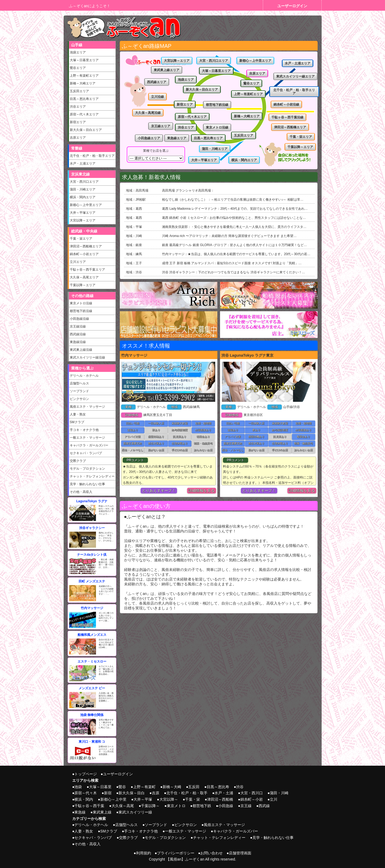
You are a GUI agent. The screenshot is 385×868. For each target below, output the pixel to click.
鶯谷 (122, 787)
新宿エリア (78, 122)
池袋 (78, 787)
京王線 (246, 806)
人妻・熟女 (78, 414)
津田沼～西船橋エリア (86, 246)
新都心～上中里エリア (86, 205)
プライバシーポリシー (176, 853)
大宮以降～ (169, 799)
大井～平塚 (143, 799)
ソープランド (79, 391)
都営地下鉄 (202, 806)
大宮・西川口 (252, 793)
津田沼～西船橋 (220, 799)
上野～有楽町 (144, 787)
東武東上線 (102, 812)
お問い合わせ (211, 853)
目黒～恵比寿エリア (84, 99)
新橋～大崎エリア (83, 83)
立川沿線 (157, 97)
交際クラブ (78, 461)
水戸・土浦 (224, 793)
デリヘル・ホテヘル (84, 376)
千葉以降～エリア (83, 285)
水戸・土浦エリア (83, 164)
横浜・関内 (84, 799)
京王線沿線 (78, 326)
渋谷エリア (78, 107)
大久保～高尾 (123, 806)
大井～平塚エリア (83, 213)
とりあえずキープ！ (159, 491)
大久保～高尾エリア (84, 277)
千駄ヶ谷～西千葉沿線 (287, 117)
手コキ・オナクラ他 (84, 430)
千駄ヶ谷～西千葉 (89, 806)
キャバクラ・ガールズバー (89, 445)
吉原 (156, 793)
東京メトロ (176, 806)
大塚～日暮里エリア (84, 60)
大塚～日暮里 (100, 787)
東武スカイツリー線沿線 (87, 357)
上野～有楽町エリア (84, 76)
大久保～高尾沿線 (148, 113)
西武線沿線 (78, 334)
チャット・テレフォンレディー (92, 476)
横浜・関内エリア (83, 197)
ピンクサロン (79, 399)
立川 (274, 799)
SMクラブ (77, 422)
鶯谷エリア (78, 68)
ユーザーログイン (292, 6)
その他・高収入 (81, 492)
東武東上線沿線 (81, 350)
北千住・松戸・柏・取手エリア (92, 156)
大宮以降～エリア (83, 220)
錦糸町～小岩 (252, 799)
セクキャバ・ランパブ (86, 453)
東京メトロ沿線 (81, 303)
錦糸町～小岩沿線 (286, 104)
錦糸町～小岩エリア (84, 254)
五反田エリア (79, 91)
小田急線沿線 (79, 319)
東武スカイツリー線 (135, 812)
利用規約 (144, 853)
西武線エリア (157, 82)
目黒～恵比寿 (218, 787)
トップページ (86, 774)
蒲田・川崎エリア (83, 189)
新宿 (108, 793)
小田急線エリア (149, 138)
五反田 (194, 787)
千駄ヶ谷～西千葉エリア (87, 270)
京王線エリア (161, 126)
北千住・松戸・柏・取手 (187, 793)
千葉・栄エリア (81, 239)
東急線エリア (177, 138)
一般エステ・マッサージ (87, 438)
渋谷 (240, 787)
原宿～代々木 (86, 793)
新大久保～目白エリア (86, 130)
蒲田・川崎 (279, 793)
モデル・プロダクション (87, 469)
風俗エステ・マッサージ (87, 407)
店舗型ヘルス (79, 383)
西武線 (264, 806)
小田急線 (226, 806)
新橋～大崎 (172, 787)
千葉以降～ (150, 806)
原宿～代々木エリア (84, 114)
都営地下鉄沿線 (81, 311)
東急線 (80, 812)
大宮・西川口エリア (84, 182)
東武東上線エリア (167, 70)
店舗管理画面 (240, 853)
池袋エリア (78, 52)
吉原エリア (78, 138)
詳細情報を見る (202, 491)
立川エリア (78, 262)
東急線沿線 (78, 342)
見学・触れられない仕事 (87, 484)
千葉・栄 (192, 799)
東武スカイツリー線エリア (295, 76)
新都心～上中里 (113, 799)
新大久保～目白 (132, 793)
